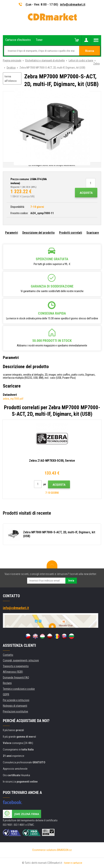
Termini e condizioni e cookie (19, 689)
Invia (71, 581)
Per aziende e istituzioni (16, 700)
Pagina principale (12, 60)
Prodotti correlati (71, 233)
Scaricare (93, 233)
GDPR (6, 694)
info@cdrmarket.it (73, 4)
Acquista (86, 193)
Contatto (8, 655)
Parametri (12, 233)
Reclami (7, 683)
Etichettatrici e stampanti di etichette (45, 60)
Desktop (11, 68)
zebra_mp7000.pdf (13, 399)
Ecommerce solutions (45, 850)
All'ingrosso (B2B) (13, 672)
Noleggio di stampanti (15, 706)
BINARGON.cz (64, 850)
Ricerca (90, 51)
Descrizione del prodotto (39, 233)
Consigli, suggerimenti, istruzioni (21, 660)
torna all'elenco (11, 79)
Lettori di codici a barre (81, 60)
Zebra (96, 64)
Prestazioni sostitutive (15, 711)
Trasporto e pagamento (16, 666)
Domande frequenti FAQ (16, 678)
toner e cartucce (73, 863)
